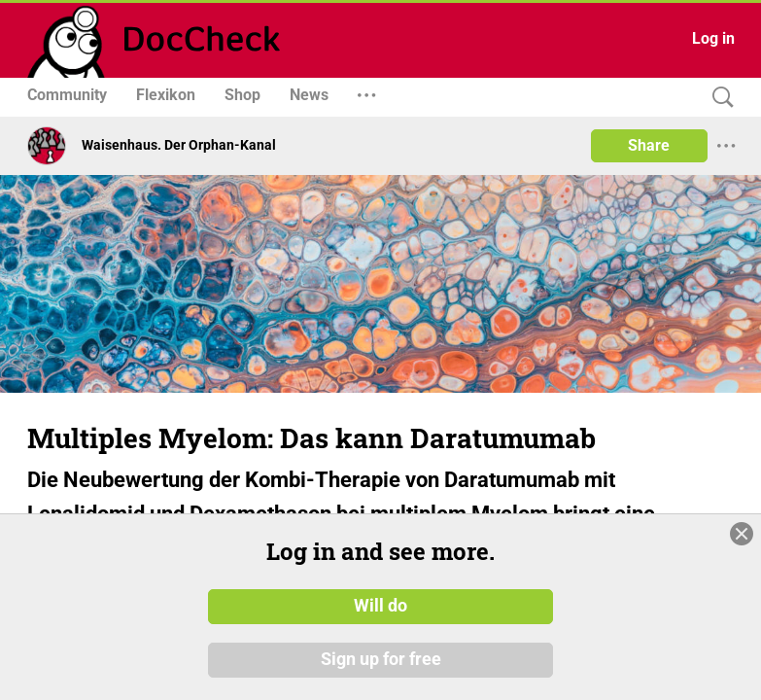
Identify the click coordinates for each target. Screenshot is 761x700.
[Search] (718, 98)
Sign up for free (381, 660)
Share (649, 145)
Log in (713, 38)
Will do (380, 606)
